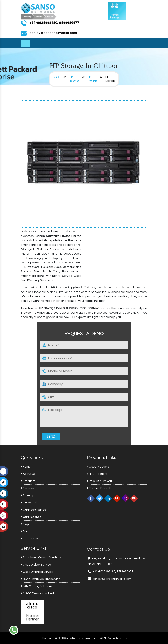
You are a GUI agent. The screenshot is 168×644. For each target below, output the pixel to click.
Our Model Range (33, 510)
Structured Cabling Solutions (41, 557)
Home (56, 77)
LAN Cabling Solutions (37, 586)
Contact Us (30, 538)
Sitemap (28, 495)
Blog (25, 524)
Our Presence (31, 517)
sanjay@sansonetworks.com (112, 579)
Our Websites (31, 503)
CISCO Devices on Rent (37, 593)
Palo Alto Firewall (99, 481)
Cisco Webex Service (36, 565)
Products (28, 481)
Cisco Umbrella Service (37, 572)
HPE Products (97, 474)
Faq (24, 531)
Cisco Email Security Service (40, 579)
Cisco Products (98, 467)
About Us (28, 474)
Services (28, 488)
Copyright (47, 638)
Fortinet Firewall (99, 488)
